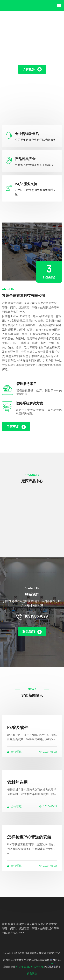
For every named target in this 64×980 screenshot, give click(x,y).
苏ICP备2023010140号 (27, 967)
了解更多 (32, 69)
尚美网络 (32, 973)
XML (41, 967)
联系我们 (32, 632)
